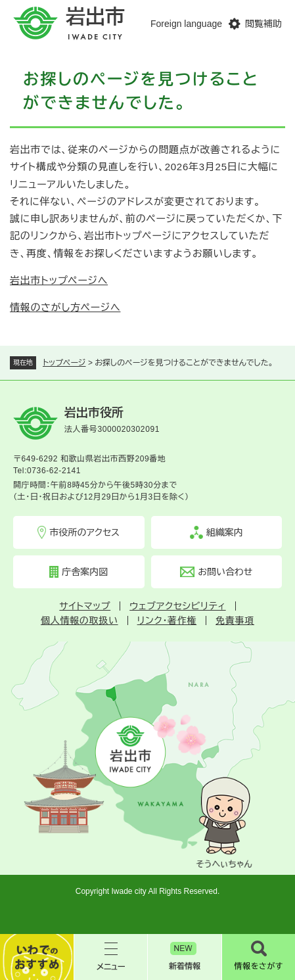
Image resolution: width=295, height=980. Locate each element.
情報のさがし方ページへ (65, 307)
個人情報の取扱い (79, 620)
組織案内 (225, 532)
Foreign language (186, 24)
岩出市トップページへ (59, 280)
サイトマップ (85, 606)
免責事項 (235, 620)
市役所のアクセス (84, 532)
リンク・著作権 (167, 620)
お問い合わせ (225, 572)
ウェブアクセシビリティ (177, 606)
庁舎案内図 (85, 572)
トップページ (64, 363)
